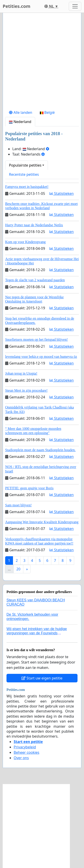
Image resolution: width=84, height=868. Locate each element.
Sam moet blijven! (18, 505)
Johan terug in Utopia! (21, 373)
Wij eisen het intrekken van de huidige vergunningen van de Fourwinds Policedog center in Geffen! (37, 633)
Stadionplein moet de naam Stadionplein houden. (40, 450)
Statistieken (62, 193)
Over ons (21, 758)
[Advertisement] (42, 62)
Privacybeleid (25, 747)
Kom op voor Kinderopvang (25, 242)
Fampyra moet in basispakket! (27, 187)
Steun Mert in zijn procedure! (26, 390)
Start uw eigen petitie (42, 678)
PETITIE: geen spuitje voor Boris (29, 488)
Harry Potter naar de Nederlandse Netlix (34, 225)
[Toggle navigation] (75, 6)
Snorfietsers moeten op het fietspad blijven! (36, 340)
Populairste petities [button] (25, 165)
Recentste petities (24, 174)
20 (18, 569)
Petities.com (17, 6)
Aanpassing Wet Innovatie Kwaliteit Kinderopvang (42, 522)
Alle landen (21, 112)
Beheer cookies (27, 752)
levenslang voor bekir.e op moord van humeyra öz (41, 357)
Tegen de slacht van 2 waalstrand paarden (35, 280)
